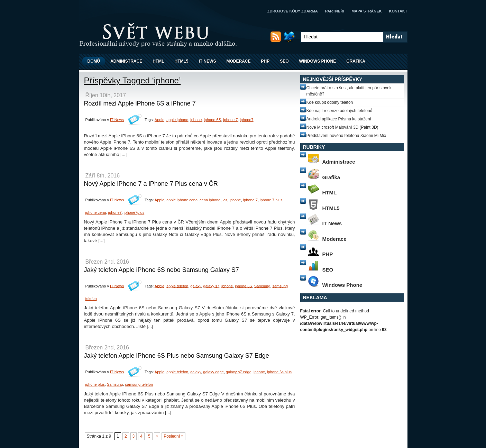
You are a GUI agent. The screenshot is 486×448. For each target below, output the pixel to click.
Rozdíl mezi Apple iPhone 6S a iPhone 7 (140, 103)
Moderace (239, 61)
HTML (158, 61)
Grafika (356, 61)
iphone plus (95, 384)
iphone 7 (230, 120)
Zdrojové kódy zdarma (293, 11)
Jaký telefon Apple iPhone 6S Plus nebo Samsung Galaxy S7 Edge (177, 356)
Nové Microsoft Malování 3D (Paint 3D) (342, 127)
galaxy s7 (211, 286)
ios (225, 200)
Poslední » (173, 436)
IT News (208, 61)
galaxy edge (213, 372)
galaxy (196, 286)
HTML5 (182, 61)
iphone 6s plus (279, 372)
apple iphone (177, 120)
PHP (265, 61)
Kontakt (398, 11)
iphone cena (96, 212)
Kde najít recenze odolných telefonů (340, 111)
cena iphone (210, 200)
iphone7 (246, 120)
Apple (159, 120)
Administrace (126, 61)
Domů (94, 61)
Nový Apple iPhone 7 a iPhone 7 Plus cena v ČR (151, 184)
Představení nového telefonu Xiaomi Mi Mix (346, 136)
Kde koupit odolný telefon (330, 102)
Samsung (262, 286)
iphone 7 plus (271, 200)
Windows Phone (318, 61)
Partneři (335, 11)
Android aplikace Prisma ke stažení (339, 119)
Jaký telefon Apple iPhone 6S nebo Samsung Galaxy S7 (162, 270)
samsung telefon (139, 384)
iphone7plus (134, 212)
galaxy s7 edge (239, 372)
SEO (284, 61)
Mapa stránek (366, 11)
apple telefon (177, 286)
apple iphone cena (182, 200)
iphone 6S (212, 120)
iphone (196, 120)
